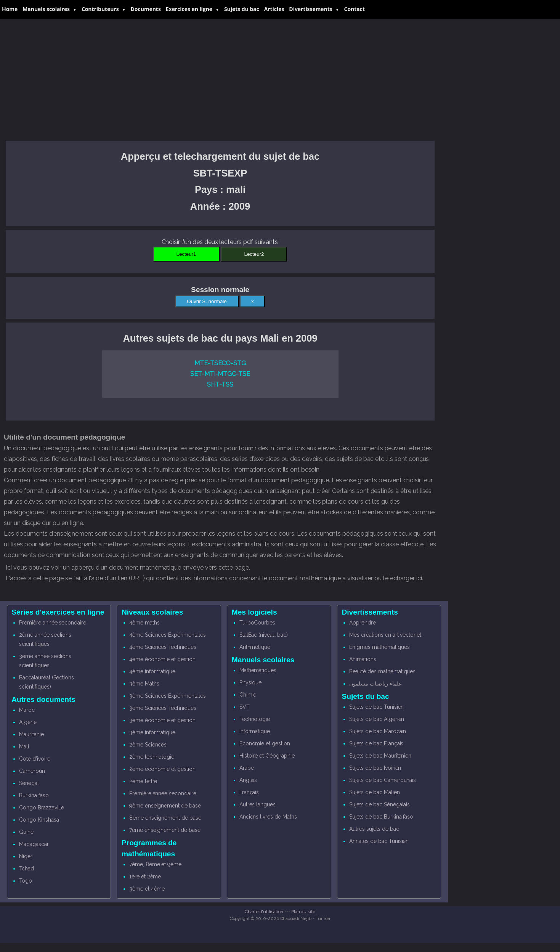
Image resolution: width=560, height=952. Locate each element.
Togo (26, 881)
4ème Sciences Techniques (163, 647)
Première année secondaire (53, 623)
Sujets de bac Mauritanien (380, 756)
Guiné (26, 832)
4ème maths (144, 623)
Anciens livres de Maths (268, 817)
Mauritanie (31, 734)
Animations (363, 659)
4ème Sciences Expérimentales (168, 635)
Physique (251, 682)
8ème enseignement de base (165, 818)
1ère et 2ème (145, 877)
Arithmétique (255, 647)
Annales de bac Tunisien (379, 841)
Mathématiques (258, 670)
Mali (24, 747)
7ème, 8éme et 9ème (155, 864)
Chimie (248, 695)
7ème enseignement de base (165, 830)
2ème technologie (152, 757)
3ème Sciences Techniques (163, 708)
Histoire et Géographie (267, 756)
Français (249, 792)
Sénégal (29, 783)
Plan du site (303, 912)
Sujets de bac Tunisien (376, 707)
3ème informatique (152, 732)
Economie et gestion (265, 743)
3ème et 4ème (147, 889)
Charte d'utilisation (264, 912)
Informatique (255, 731)
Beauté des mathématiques (382, 671)
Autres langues (258, 804)
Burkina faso (34, 795)
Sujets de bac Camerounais (383, 780)
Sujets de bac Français (376, 743)
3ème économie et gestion (162, 720)
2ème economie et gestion (162, 769)
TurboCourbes (257, 623)
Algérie (28, 722)
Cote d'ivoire (34, 759)
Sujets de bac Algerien (377, 719)
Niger (26, 856)
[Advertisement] (220, 80)
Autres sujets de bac (374, 829)
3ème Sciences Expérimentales (168, 696)
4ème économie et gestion (162, 659)
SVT (245, 707)
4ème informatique (152, 671)
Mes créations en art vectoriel (385, 635)
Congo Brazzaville (42, 808)
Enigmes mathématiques (379, 647)
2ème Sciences (148, 745)
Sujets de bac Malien (374, 792)
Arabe (247, 768)
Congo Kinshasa (39, 820)
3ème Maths (144, 684)
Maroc (27, 710)
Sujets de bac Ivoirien (375, 768)
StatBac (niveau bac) (264, 635)
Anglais (248, 780)
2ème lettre (143, 781)
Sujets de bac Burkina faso (381, 817)
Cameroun (32, 771)
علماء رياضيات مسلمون (375, 684)
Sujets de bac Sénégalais (379, 804)
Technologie (255, 719)
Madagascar (34, 844)
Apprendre (363, 623)
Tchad (26, 869)
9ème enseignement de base (165, 806)
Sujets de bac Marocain (378, 731)
